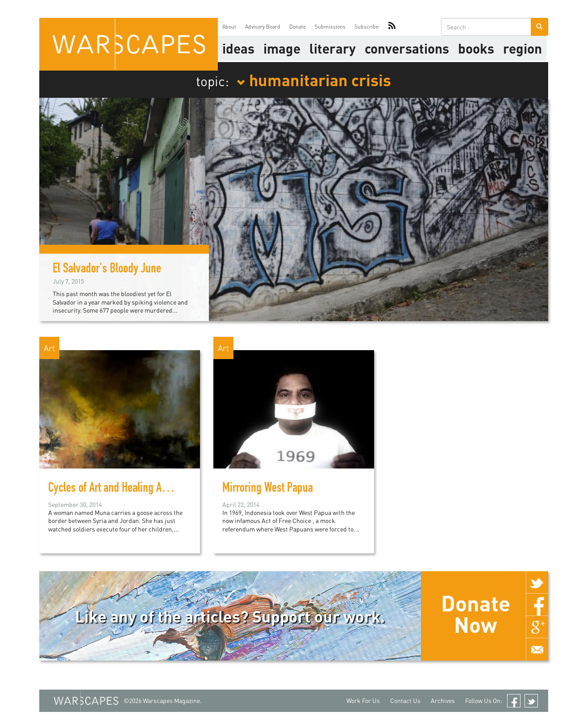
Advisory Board (263, 27)
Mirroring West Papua (268, 489)
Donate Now (476, 614)
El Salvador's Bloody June (107, 270)
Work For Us (363, 701)
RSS (392, 27)
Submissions (330, 27)
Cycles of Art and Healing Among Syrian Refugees (152, 489)
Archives (443, 701)
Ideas (238, 48)
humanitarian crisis (314, 79)
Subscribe (366, 27)
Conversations (407, 48)
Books (476, 48)
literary (333, 48)
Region (522, 48)
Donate (298, 27)
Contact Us (405, 701)
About (229, 27)
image (282, 48)
